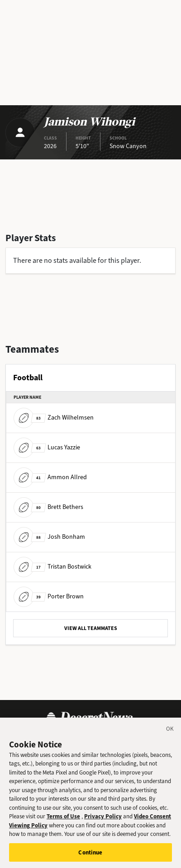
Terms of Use (63, 822)
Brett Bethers (48, 507)
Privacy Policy (103, 822)
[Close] (170, 735)
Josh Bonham (49, 537)
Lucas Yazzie (47, 447)
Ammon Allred (50, 477)
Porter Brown (49, 596)
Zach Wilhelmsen (54, 418)
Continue (90, 858)
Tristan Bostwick (52, 567)
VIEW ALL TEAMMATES (91, 628)
